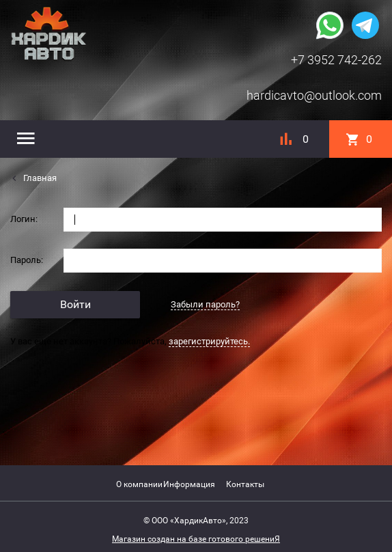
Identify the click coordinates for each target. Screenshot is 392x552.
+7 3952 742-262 (336, 60)
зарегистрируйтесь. (209, 341)
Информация (189, 484)
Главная (39, 178)
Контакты (245, 484)
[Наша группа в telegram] (365, 24)
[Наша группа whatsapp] (330, 24)
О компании (139, 484)
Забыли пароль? (205, 304)
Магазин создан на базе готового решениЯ (196, 539)
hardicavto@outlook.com (314, 95)
